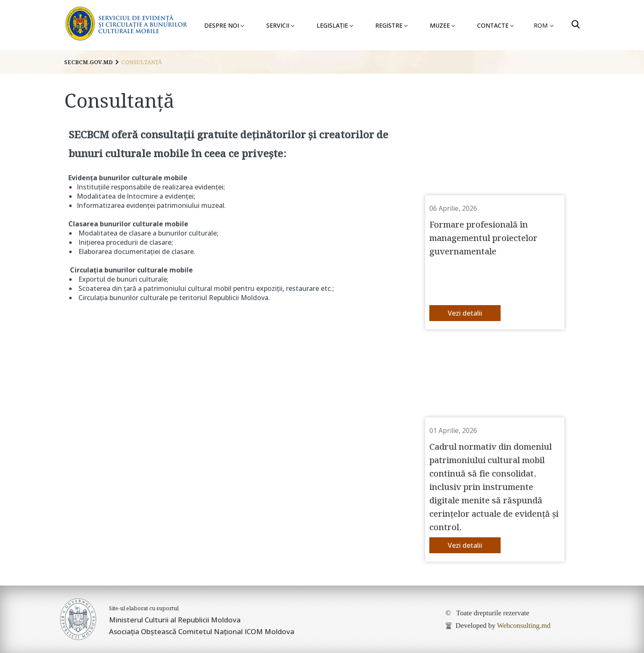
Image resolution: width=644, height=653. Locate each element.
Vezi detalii (465, 313)
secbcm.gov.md (88, 62)
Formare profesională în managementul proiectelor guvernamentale (483, 237)
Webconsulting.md (524, 626)
